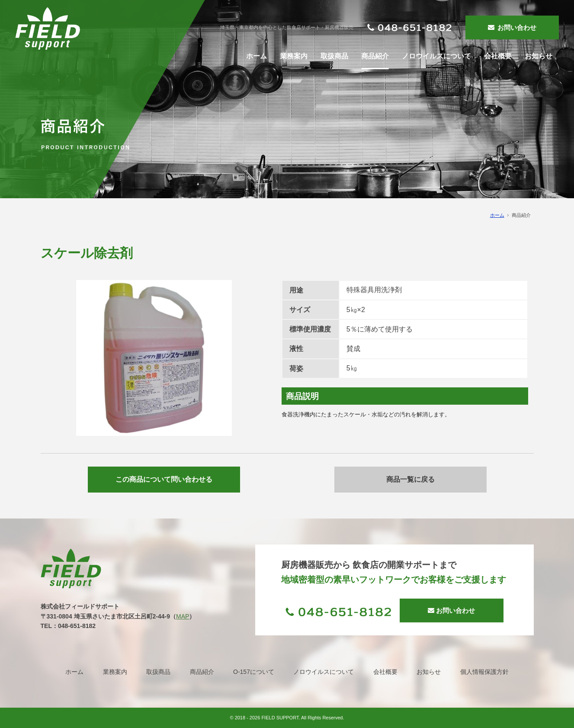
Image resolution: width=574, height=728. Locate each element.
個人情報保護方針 (484, 672)
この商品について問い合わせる (164, 479)
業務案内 (115, 672)
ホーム (497, 215)
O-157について (254, 672)
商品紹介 (202, 672)
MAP (183, 616)
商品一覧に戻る (410, 479)
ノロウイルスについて (324, 672)
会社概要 (385, 672)
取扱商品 (158, 672)
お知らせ (429, 672)
